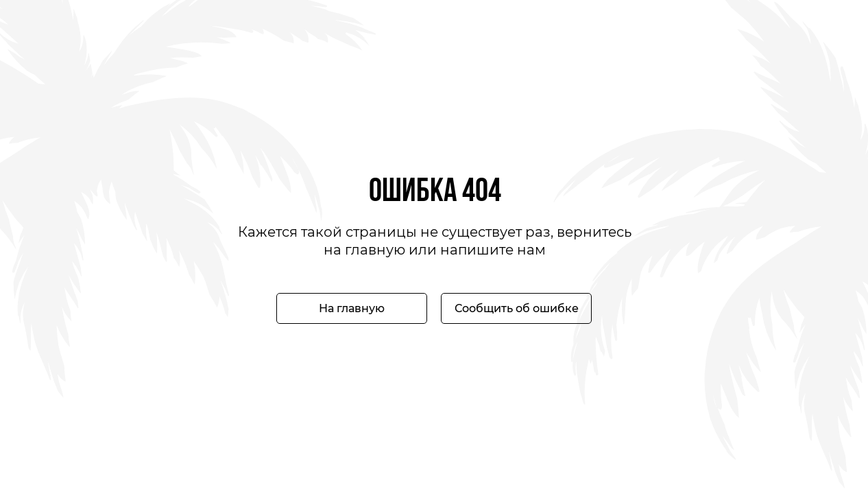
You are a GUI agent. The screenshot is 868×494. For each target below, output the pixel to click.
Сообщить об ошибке (517, 308)
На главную (352, 308)
